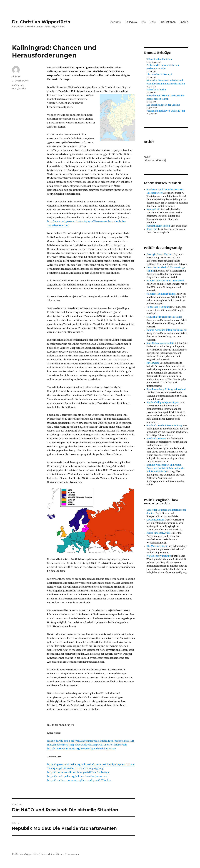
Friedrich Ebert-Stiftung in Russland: (165, 281)
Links (152, 22)
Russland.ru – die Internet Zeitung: (165, 425)
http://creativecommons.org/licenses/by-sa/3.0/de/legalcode (81, 749)
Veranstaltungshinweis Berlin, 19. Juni (166, 111)
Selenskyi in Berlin (156, 90)
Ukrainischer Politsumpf (159, 75)
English (184, 22)
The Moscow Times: (157, 546)
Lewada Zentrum (155, 520)
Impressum (73, 854)
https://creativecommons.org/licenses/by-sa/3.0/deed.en (79, 780)
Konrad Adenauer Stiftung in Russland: (167, 330)
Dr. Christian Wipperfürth (41, 22)
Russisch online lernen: (158, 226)
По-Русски (131, 22)
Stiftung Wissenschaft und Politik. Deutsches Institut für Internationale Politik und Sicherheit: (165, 468)
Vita (144, 22)
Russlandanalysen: (156, 439)
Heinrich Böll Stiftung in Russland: (164, 317)
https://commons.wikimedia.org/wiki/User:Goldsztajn (78, 772)
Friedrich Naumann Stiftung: (161, 294)
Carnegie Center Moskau (159, 254)
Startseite (115, 22)
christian (16, 76)
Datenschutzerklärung (52, 854)
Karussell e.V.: (153, 209)
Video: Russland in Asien (159, 59)
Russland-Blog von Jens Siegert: (163, 402)
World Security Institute (159, 556)
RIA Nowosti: (153, 363)
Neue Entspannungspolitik (160, 343)
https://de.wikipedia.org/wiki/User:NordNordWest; (98, 745)
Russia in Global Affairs (159, 533)
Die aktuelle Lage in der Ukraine (163, 105)
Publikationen (168, 22)
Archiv (147, 157)
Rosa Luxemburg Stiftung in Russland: (166, 389)
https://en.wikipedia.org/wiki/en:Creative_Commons (77, 776)
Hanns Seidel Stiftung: (158, 307)
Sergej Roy (152, 229)
